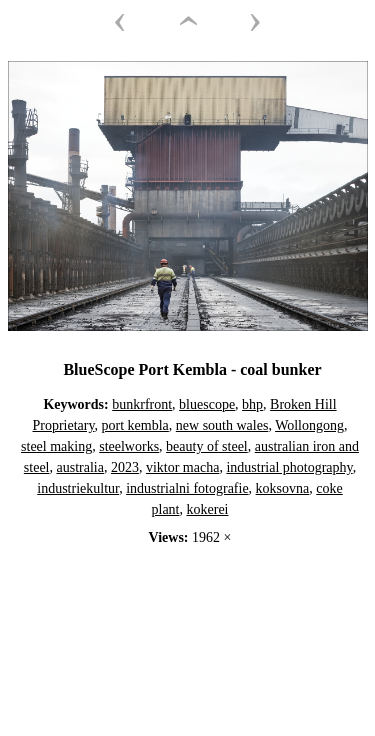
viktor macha (182, 467)
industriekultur (78, 488)
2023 (125, 467)
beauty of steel (207, 446)
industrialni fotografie (187, 488)
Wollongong (309, 425)
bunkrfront (142, 404)
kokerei (208, 509)
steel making (56, 446)
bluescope (207, 404)
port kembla (135, 425)
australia (80, 467)
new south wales (222, 425)
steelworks (129, 446)
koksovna (283, 488)
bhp (252, 404)
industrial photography (289, 467)
